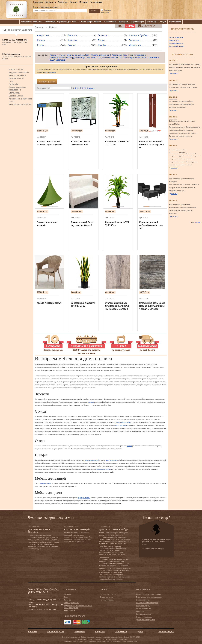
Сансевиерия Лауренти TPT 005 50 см (83, 305)
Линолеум (80, 631)
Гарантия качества (144, 608)
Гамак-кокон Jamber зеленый (47, 224)
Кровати (72, 40)
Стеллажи (134, 40)
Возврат (84, 2)
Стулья (71, 45)
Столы (40, 45)
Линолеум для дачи (176, 37)
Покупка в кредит (143, 606)
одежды (88, 460)
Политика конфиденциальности (149, 597)
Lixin (11, 81)
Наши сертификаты (71, 603)
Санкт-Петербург (51, 589)
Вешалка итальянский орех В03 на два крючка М (151, 145)
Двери (140, 631)
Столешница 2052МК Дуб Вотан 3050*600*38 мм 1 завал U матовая (117, 306)
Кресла (41, 40)
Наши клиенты (70, 610)
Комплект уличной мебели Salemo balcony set (151, 225)
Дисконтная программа (146, 620)
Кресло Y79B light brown (49, 303)
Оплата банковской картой (147, 603)
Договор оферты (143, 600)
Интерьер (152, 22)
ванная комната (45, 483)
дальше (92, 88)
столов (129, 446)
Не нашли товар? (107, 600)
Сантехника (110, 22)
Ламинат (33, 631)
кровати (91, 402)
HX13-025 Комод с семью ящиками (80, 143)
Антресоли (43, 35)
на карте (33, 607)
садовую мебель (84, 498)
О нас (66, 597)
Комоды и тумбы (138, 35)
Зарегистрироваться (108, 594)
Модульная (135, 45)
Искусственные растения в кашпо (20, 100)
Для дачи (123, 22)
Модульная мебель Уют (19, 72)
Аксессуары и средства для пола (61, 22)
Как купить (50, 2)
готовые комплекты (103, 469)
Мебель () (47, 82)
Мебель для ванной (17, 75)
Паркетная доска (56, 631)
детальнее (174, 73)
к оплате (81, 616)
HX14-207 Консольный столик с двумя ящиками (49, 143)
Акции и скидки (166, 631)
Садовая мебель (16, 96)
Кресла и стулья (16, 69)
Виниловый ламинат (177, 46)
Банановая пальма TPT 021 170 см (117, 143)
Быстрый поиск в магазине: (46, 7)
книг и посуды (111, 460)
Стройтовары (137, 22)
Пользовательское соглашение (149, 594)
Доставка (63, 2)
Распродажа (96, 2)
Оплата (73, 2)
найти (94, 11)
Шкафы (102, 45)
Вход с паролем (106, 597)
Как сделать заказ (143, 614)
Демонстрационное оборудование (17, 89)
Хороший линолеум (176, 43)
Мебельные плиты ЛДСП (20, 104)
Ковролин (100, 631)
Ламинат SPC (174, 40)
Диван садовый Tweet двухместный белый (82, 224)
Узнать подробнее (49, 72)
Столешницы (14, 93)
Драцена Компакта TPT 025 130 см (117, 224)
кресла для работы (121, 425)
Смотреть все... (196, 222)
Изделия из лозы (16, 78)
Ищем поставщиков (144, 617)
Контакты (38, 2)
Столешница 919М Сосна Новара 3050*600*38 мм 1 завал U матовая (152, 306)
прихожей (95, 460)
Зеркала (102, 35)
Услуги (163, 22)
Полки (101, 40)
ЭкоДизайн (13, 84)
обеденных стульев (123, 422)
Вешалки (72, 35)
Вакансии (67, 600)
